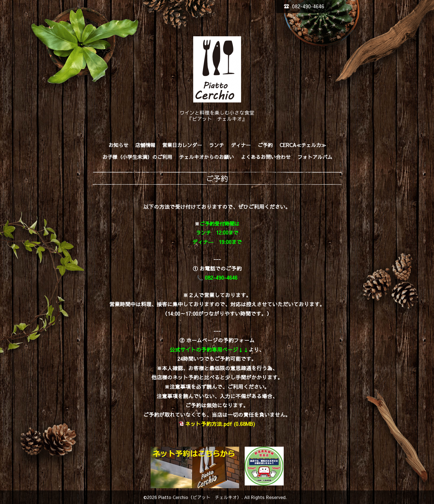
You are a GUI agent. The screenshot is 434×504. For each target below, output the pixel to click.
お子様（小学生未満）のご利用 (137, 157)
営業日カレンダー (182, 145)
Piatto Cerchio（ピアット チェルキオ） (200, 497)
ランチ (216, 145)
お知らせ (118, 145)
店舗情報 (145, 145)
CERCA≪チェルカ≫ (303, 145)
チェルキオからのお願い (206, 157)
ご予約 (265, 145)
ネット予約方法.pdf (209, 424)
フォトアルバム (315, 157)
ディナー (241, 145)
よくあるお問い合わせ (266, 157)
